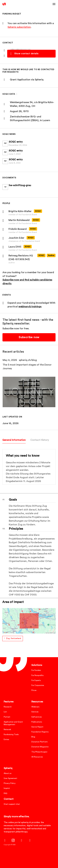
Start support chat (12, 804)
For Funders (36, 670)
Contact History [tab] (40, 440)
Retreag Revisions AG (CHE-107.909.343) (21, 257)
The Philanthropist (39, 752)
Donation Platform (40, 742)
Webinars (35, 707)
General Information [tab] (14, 440)
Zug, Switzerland (14, 638)
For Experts (36, 680)
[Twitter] (30, 840)
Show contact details (26, 54)
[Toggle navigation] (54, 4)
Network (7, 729)
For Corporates (38, 685)
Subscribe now (29, 337)
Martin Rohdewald (19, 220)
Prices (34, 690)
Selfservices (37, 717)
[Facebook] (5, 840)
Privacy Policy (10, 783)
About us (8, 773)
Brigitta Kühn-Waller (20, 211)
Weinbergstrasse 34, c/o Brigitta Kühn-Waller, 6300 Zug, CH (32, 104)
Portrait (7, 717)
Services (35, 712)
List (5, 712)
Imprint (7, 788)
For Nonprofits (38, 675)
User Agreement (10, 778)
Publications (37, 722)
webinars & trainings (30, 307)
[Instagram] (13, 840)
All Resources (37, 757)
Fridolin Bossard (18, 229)
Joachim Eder (16, 238)
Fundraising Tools (11, 734)
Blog (33, 737)
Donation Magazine (40, 747)
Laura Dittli (15, 247)
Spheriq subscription (19, 27)
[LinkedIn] (21, 840)
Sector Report (37, 727)
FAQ (5, 793)
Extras (6, 739)
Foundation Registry (40, 732)
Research (8, 707)
